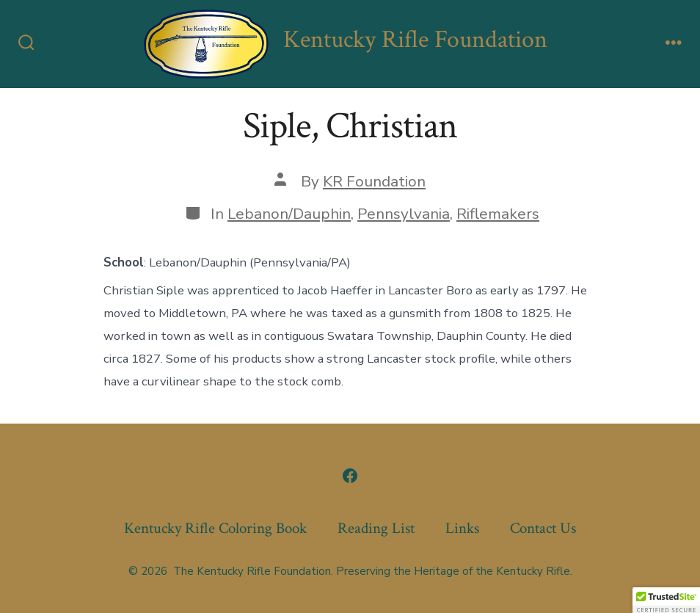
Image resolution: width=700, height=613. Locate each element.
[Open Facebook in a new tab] (350, 476)
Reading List (376, 528)
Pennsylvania (404, 214)
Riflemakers (498, 214)
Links (462, 528)
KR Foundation (374, 181)
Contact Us (543, 528)
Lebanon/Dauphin (289, 214)
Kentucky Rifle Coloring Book (215, 528)
